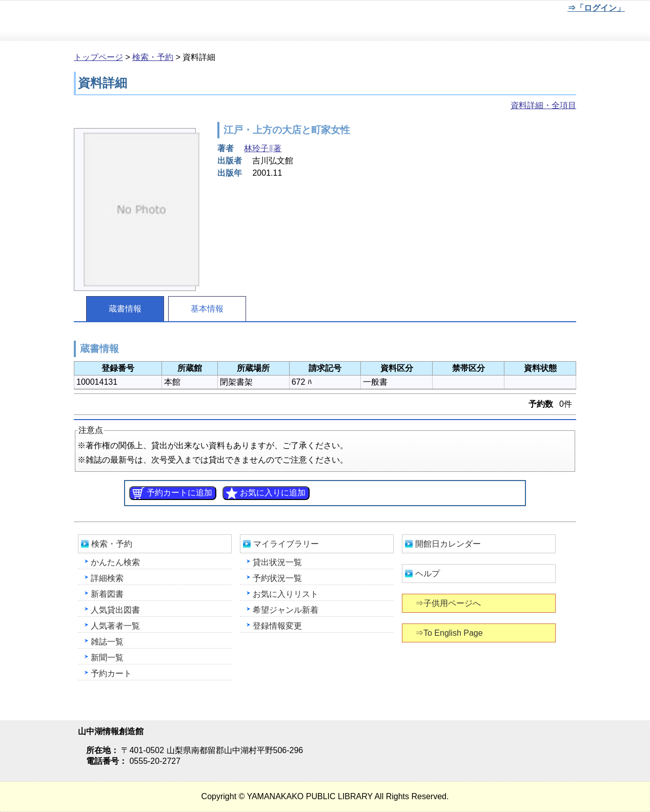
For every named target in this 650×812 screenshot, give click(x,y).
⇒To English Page (450, 633)
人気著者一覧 (115, 626)
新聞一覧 (107, 658)
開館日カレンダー (448, 544)
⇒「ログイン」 (596, 8)
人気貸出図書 (115, 610)
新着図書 (107, 594)
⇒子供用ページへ (449, 603)
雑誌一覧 (107, 642)
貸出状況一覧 (277, 562)
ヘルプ (428, 574)
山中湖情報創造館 (123, 21)
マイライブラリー (286, 544)
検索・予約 (153, 57)
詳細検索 (107, 578)
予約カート (111, 673)
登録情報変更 (277, 626)
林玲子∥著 (263, 148)
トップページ (98, 57)
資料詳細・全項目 (543, 105)
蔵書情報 (125, 309)
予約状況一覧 (277, 578)
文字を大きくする (527, 10)
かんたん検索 (115, 562)
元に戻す (494, 10)
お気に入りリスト (286, 594)
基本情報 (207, 309)
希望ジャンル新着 (286, 610)
